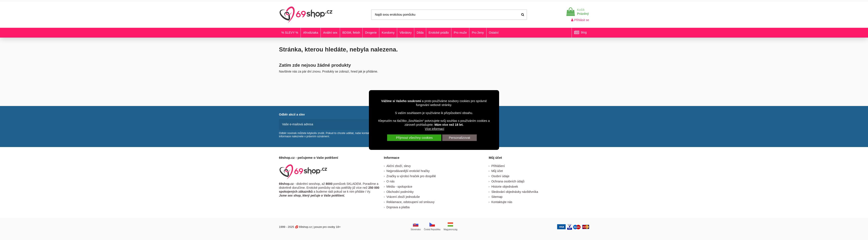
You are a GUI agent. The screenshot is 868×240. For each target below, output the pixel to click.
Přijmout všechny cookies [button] (414, 138)
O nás (390, 181)
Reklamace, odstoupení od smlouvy (411, 202)
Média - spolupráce (399, 186)
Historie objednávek (505, 186)
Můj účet (497, 171)
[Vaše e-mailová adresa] (325, 124)
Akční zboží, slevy (399, 166)
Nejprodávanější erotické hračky (408, 171)
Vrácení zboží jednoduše (403, 197)
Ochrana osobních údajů (508, 181)
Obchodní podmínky (400, 192)
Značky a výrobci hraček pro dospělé (411, 176)
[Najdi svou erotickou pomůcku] (523, 15)
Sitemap (497, 197)
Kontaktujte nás (502, 202)
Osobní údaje (500, 176)
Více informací (435, 129)
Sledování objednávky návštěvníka (515, 192)
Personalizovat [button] (459, 138)
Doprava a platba (398, 207)
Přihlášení (498, 166)
